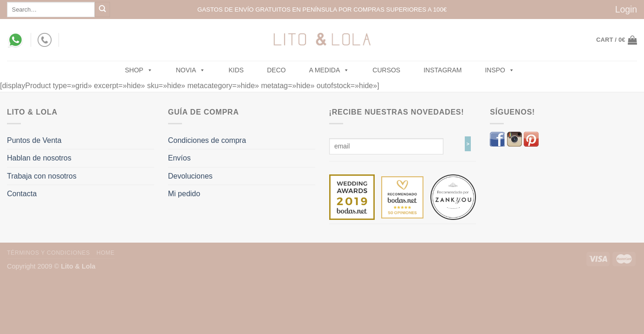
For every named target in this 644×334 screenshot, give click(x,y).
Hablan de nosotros (39, 158)
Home (106, 253)
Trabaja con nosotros (42, 176)
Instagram (442, 70)
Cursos (386, 70)
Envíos (179, 158)
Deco (276, 70)
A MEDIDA (329, 70)
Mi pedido (184, 194)
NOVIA (191, 70)
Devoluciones (190, 176)
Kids (236, 70)
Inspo (500, 70)
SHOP (139, 70)
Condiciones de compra (207, 140)
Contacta (22, 194)
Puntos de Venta (34, 140)
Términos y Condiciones (49, 253)
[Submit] (102, 10)
